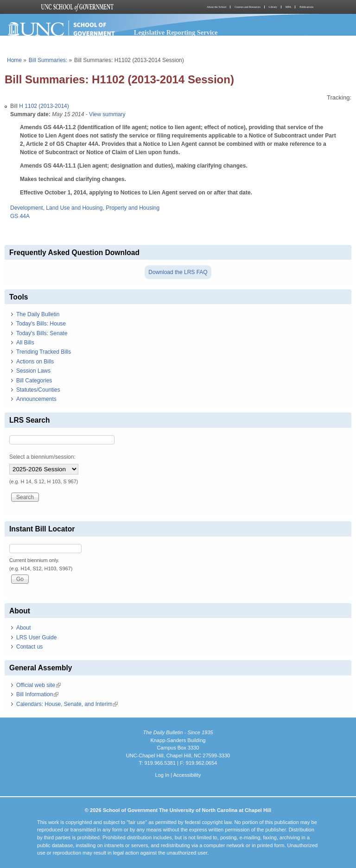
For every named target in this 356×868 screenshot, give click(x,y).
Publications (306, 7)
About (23, 628)
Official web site (38, 685)
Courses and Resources (248, 7)
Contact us (29, 647)
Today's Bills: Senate (42, 333)
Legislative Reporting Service (176, 32)
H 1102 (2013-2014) (44, 106)
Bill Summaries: (48, 60)
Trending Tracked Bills (44, 352)
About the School (216, 7)
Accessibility (187, 775)
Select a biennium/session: (42, 457)
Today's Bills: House (41, 324)
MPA (288, 7)
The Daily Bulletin (38, 314)
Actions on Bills (35, 362)
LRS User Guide (36, 637)
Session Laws (33, 371)
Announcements (36, 399)
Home (14, 60)
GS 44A (20, 216)
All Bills (25, 343)
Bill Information (37, 694)
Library (273, 7)
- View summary (105, 114)
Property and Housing (133, 208)
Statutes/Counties (38, 390)
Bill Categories (34, 381)
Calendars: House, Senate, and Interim (67, 704)
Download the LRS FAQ (178, 272)
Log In (162, 775)
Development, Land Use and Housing (56, 208)
